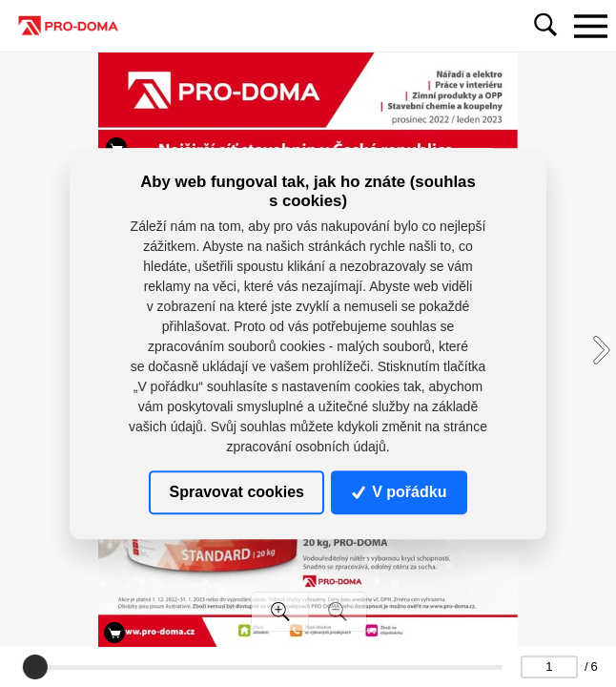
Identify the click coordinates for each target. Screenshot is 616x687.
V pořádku (400, 492)
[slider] (35, 667)
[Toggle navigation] (590, 26)
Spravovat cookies (237, 492)
